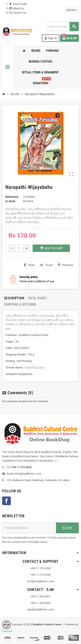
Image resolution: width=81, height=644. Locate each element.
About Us (17, 8)
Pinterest (65, 265)
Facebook (6, 501)
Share (29, 265)
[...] (56, 461)
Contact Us (17, 13)
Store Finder (18, 4)
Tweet (46, 265)
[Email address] (29, 528)
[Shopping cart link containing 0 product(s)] (69, 38)
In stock (10, 201)
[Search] (63, 27)
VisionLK (7, 631)
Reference (12, 197)
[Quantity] (19, 248)
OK (67, 528)
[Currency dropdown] (72, 10)
